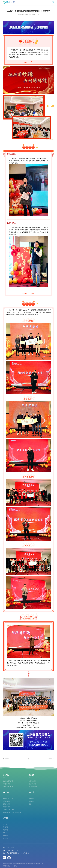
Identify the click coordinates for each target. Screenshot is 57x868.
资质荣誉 (5, 830)
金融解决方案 (7, 807)
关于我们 (5, 824)
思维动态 (5, 833)
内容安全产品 (7, 784)
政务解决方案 (7, 804)
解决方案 (6, 792)
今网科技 (15, 866)
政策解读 (31, 798)
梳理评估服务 (32, 781)
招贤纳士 (5, 836)
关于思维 (6, 818)
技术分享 (31, 801)
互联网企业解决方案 (8, 810)
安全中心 (31, 792)
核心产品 (6, 775)
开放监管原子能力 (8, 787)
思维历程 (5, 827)
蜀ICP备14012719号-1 (37, 864)
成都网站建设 (7, 866)
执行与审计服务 (33, 787)
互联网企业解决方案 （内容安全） (12, 813)
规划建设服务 (32, 784)
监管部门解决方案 (8, 798)
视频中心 (31, 804)
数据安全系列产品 (8, 781)
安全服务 (31, 775)
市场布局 (5, 839)
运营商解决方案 (7, 801)
